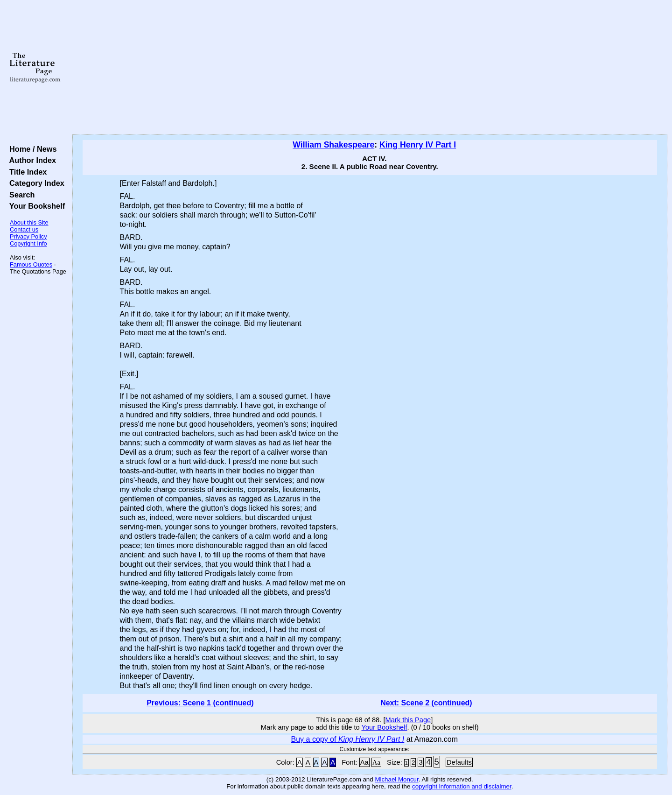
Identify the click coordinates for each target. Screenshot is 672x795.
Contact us (24, 229)
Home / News (31, 149)
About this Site (29, 222)
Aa (364, 762)
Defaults (459, 762)
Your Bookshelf (35, 206)
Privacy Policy (28, 236)
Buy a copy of (348, 739)
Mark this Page (408, 720)
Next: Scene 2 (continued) (426, 703)
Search (20, 195)
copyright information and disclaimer (462, 786)
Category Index (35, 183)
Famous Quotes (31, 264)
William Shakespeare (333, 145)
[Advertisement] (370, 68)
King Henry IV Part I (418, 145)
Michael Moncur (396, 779)
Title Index (26, 172)
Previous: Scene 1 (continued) (200, 703)
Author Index (31, 160)
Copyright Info (28, 243)
